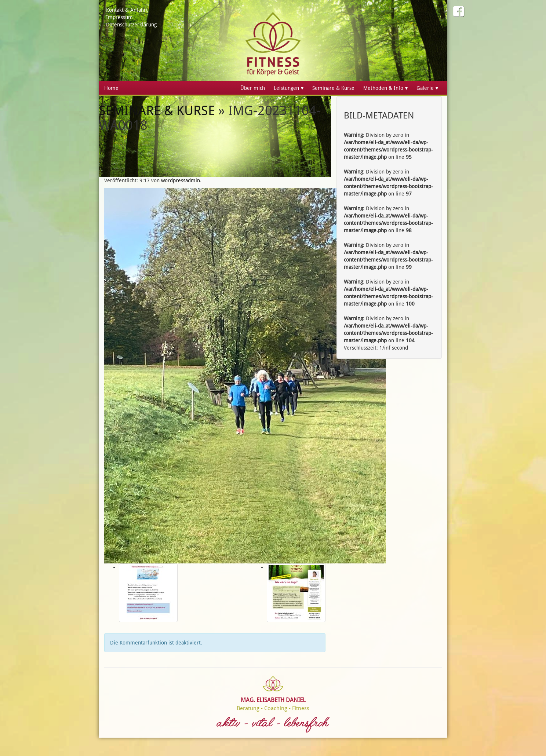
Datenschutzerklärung (131, 25)
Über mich (253, 88)
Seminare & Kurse (333, 88)
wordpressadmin (181, 180)
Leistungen (286, 88)
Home (111, 88)
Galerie (425, 88)
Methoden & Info (383, 88)
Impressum (119, 17)
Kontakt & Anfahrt (127, 10)
